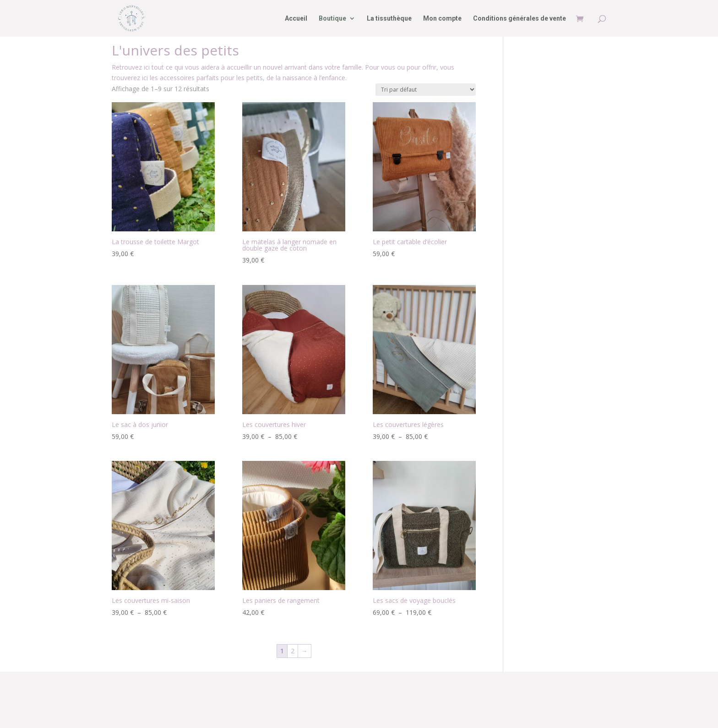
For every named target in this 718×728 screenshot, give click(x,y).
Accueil (296, 19)
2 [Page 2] (293, 651)
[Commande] (426, 90)
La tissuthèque (389, 19)
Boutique (332, 19)
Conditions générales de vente (519, 19)
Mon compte (442, 19)
